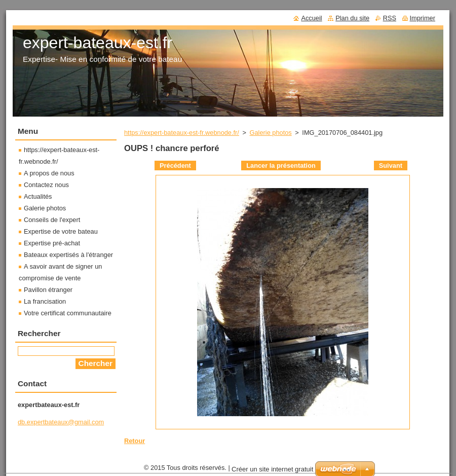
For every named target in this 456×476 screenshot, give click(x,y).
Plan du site (352, 18)
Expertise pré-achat (52, 243)
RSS (390, 18)
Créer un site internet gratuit (272, 469)
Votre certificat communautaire (68, 313)
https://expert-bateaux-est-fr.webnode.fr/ (182, 133)
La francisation (45, 301)
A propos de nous (49, 173)
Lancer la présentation (281, 166)
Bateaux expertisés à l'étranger (68, 255)
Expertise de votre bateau (61, 231)
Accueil (311, 18)
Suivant (391, 166)
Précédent (175, 166)
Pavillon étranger (48, 290)
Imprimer (423, 18)
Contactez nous (46, 185)
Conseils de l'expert (52, 220)
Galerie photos (271, 133)
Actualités (38, 196)
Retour (135, 441)
